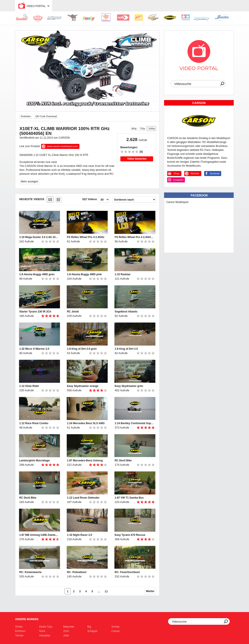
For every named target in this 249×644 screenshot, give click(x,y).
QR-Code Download (46, 116)
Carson (116, 631)
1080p (152, 129)
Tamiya (19, 635)
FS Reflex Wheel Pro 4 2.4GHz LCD (134, 237)
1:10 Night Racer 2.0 (80, 535)
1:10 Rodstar (123, 274)
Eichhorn (20, 631)
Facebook (199, 195)
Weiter (150, 591)
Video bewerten (137, 159)
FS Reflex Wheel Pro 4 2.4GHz (86, 237)
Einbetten (26, 116)
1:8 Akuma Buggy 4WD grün (37, 274)
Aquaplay (45, 635)
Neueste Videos (32, 199)
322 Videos (89, 199)
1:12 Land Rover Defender (83, 498)
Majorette (69, 627)
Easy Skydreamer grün (129, 386)
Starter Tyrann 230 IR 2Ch (35, 312)
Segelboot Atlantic (126, 312)
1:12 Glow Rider (29, 386)
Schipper (92, 631)
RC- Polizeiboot (77, 572)
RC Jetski (73, 312)
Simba (19, 627)
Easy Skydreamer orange (83, 386)
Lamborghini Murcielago (34, 461)
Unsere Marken (27, 619)
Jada (66, 635)
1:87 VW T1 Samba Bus (129, 498)
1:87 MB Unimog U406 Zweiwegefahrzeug (39, 535)
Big (89, 627)
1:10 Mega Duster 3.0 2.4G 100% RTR (39, 237)
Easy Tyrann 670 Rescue (130, 535)
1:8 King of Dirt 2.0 (126, 349)
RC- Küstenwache (30, 572)
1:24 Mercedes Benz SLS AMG (86, 423)
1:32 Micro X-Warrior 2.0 (34, 349)
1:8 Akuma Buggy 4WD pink (84, 274)
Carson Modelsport (177, 202)
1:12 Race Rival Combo (34, 423)
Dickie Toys (46, 627)
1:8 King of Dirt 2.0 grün (82, 349)
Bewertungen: (129, 147)
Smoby (115, 627)
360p (134, 129)
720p (142, 129)
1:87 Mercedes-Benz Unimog (85, 461)
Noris (42, 631)
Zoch (66, 631)
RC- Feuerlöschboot (127, 572)
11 (106, 591)
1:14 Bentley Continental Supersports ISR (134, 423)
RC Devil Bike (123, 461)
